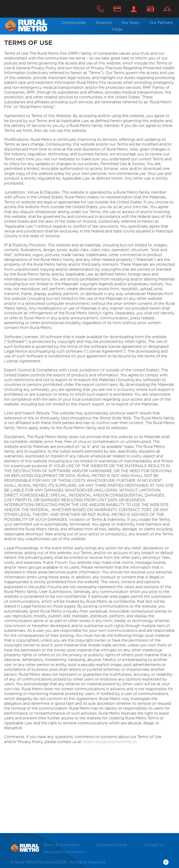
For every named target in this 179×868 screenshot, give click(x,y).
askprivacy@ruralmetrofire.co (110, 742)
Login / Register (134, 9)
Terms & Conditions (61, 845)
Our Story (131, 23)
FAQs (117, 29)
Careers (167, 9)
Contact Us (150, 9)
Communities (74, 23)
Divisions (104, 23)
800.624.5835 (100, 9)
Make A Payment (117, 9)
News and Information (64, 852)
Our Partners (161, 23)
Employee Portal (111, 845)
